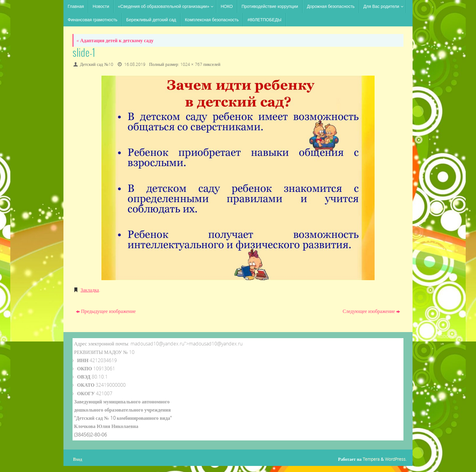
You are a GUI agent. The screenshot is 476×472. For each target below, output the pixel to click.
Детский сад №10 (97, 64)
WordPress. (396, 459)
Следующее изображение (371, 311)
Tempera (371, 459)
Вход (78, 459)
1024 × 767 (191, 64)
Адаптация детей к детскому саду (115, 40)
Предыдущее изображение (106, 311)
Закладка (90, 290)
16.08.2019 (135, 64)
